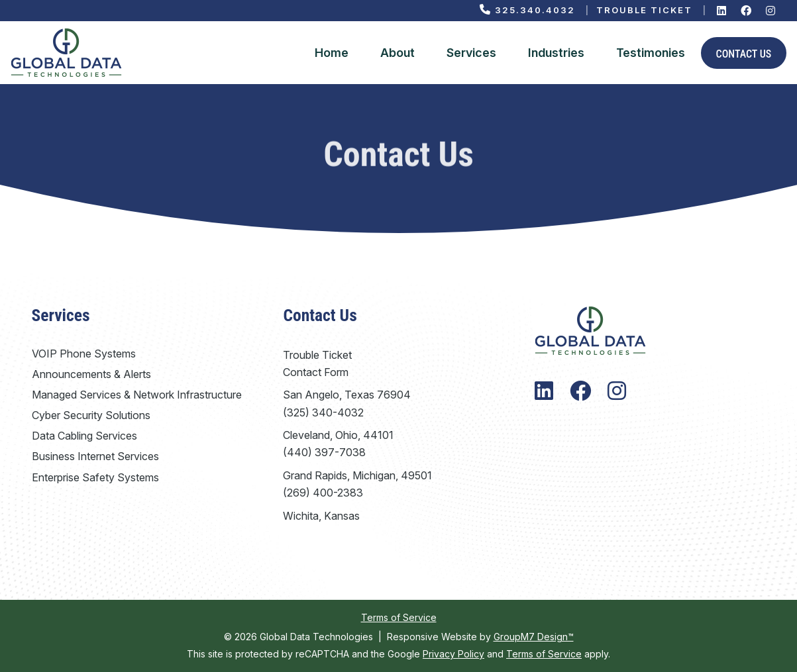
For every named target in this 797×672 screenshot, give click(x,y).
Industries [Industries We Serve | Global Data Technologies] (556, 53)
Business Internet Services (95, 456)
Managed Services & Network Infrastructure (137, 395)
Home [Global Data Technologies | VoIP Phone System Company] (332, 53)
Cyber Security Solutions (91, 415)
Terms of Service (399, 617)
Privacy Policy (453, 654)
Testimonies (651, 53)
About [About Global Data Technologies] (398, 53)
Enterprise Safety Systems (95, 477)
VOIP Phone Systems (84, 354)
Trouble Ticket (644, 10)
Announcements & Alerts (91, 374)
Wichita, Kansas (321, 516)
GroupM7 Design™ (534, 637)
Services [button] (471, 53)
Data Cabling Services (84, 436)
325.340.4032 (527, 10)
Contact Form (316, 372)
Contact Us (744, 54)
